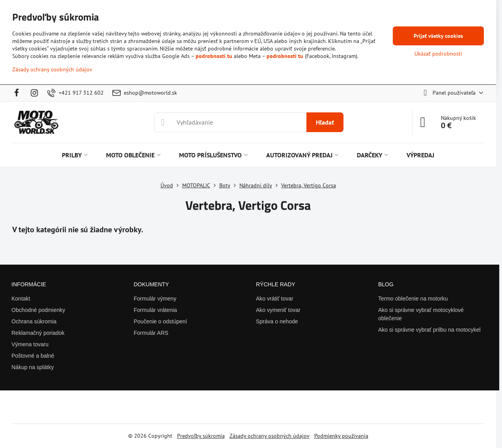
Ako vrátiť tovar (275, 299)
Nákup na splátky (33, 367)
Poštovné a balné (33, 356)
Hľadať (325, 122)
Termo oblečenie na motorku (413, 299)
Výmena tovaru (30, 344)
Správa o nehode (277, 321)
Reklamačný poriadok (38, 333)
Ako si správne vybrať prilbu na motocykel (429, 330)
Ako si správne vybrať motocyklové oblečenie (421, 314)
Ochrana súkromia (34, 321)
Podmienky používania (341, 436)
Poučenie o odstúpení (160, 321)
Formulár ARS (151, 333)
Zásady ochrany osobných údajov (270, 436)
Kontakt (21, 299)
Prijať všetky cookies (438, 36)
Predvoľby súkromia (201, 436)
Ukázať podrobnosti (438, 54)
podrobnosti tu (214, 56)
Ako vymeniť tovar (278, 310)
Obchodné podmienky (38, 310)
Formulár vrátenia (155, 310)
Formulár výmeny (155, 299)
